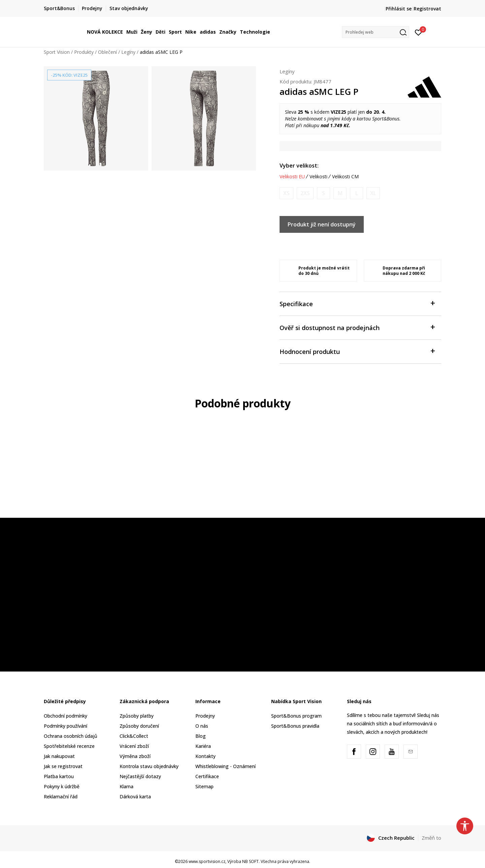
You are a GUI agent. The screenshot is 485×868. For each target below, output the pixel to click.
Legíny (128, 52)
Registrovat (427, 9)
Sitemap (204, 786)
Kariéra (203, 746)
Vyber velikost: (299, 166)
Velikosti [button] (318, 177)
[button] (376, 32)
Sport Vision (57, 52)
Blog (201, 736)
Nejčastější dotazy (140, 776)
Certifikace (207, 776)
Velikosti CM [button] (345, 177)
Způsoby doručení (139, 726)
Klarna (126, 786)
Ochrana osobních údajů (71, 736)
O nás (202, 726)
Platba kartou (59, 776)
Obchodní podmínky (66, 716)
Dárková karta (135, 797)
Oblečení (107, 52)
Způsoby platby (137, 716)
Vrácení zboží (134, 746)
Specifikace (357, 303)
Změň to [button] (431, 838)
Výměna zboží (135, 756)
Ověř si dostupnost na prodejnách (357, 327)
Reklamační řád (61, 797)
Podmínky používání (66, 726)
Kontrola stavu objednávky (149, 766)
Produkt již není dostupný (322, 224)
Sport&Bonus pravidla (295, 726)
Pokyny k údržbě (62, 786)
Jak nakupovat (59, 756)
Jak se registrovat (63, 766)
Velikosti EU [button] (292, 177)
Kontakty (205, 756)
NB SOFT (250, 861)
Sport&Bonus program (296, 716)
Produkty (84, 52)
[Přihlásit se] (418, 32)
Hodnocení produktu (357, 351)
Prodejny (205, 716)
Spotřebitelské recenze (69, 746)
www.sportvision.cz (207, 861)
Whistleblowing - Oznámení (225, 766)
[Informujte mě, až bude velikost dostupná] (286, 193)
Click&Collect (134, 736)
